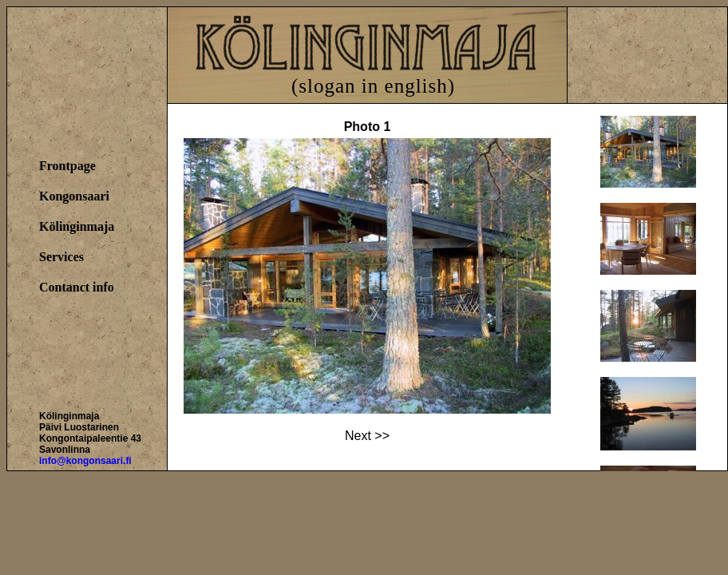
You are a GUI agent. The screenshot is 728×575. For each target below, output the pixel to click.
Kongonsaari (74, 196)
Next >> (367, 436)
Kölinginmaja (77, 226)
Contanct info (77, 287)
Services (61, 257)
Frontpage (67, 166)
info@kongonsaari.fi (85, 461)
